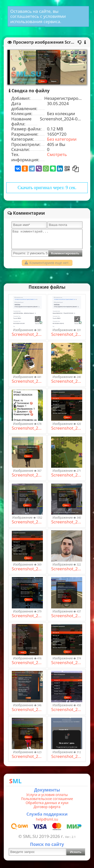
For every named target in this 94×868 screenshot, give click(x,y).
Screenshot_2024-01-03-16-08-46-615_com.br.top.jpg (27, 522)
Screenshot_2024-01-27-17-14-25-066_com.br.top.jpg (27, 756)
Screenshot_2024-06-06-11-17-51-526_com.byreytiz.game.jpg (67, 616)
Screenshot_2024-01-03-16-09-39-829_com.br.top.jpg (67, 522)
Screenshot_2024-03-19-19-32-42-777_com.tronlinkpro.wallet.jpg (27, 334)
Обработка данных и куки (47, 803)
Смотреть (57, 154)
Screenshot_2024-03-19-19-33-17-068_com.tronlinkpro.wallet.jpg (67, 334)
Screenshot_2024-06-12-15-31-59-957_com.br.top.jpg (27, 381)
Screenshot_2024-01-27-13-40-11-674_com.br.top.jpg (67, 709)
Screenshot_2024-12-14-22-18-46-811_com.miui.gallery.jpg (67, 569)
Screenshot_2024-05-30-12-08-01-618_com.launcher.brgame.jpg (27, 475)
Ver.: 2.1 (70, 837)
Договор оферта (47, 807)
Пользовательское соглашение (47, 799)
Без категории (62, 139)
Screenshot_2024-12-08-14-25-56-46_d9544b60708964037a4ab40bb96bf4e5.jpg (67, 381)
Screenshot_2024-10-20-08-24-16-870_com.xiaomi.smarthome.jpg (67, 756)
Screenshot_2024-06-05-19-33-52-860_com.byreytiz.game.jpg (27, 663)
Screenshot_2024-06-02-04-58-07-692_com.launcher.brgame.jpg (27, 616)
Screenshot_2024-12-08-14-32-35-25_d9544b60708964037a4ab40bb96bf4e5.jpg (67, 475)
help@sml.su (47, 819)
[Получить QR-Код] (67, 169)
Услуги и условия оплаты (47, 795)
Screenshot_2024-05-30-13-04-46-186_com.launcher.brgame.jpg (67, 428)
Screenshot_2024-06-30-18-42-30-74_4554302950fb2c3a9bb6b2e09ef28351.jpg (27, 709)
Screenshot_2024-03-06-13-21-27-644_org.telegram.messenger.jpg (27, 428)
